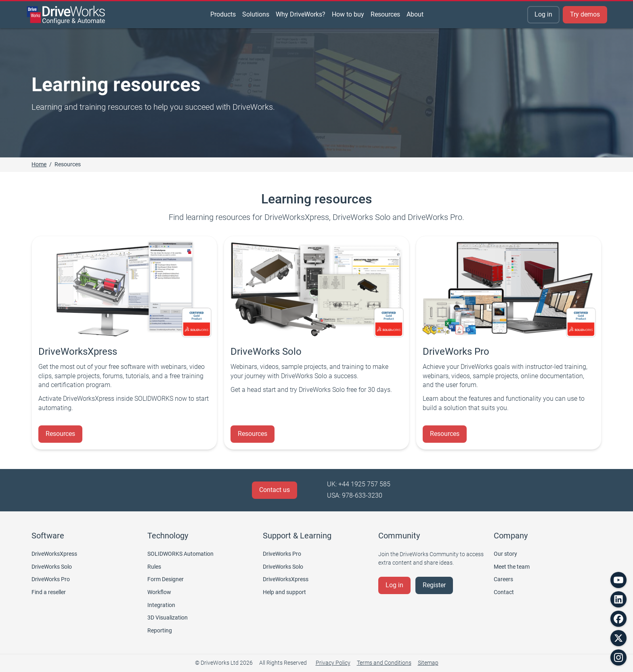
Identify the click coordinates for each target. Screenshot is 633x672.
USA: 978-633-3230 (355, 495)
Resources (60, 434)
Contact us (275, 490)
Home (39, 164)
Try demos (585, 14)
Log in (543, 14)
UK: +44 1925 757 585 (359, 484)
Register (434, 585)
